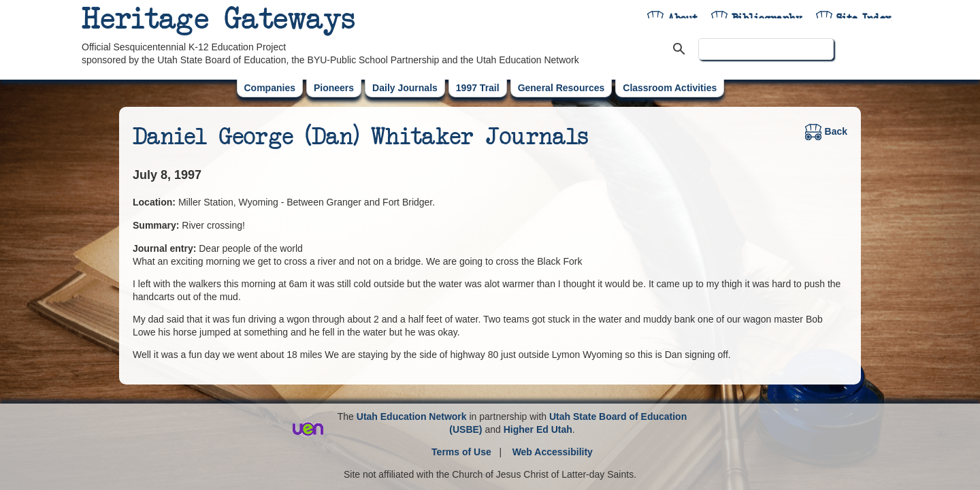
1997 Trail (478, 88)
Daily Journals (405, 88)
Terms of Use (461, 452)
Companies (270, 88)
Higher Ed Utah (538, 429)
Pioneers (334, 88)
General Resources (561, 88)
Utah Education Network (412, 416)
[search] (766, 49)
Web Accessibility (553, 452)
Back (826, 131)
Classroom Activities (670, 88)
